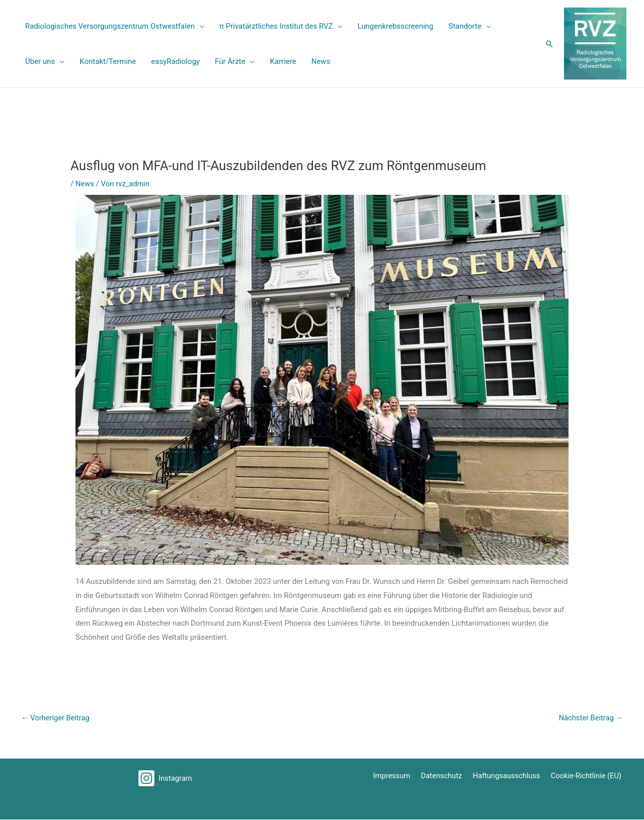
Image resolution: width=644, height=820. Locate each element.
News (85, 184)
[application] (199, 26)
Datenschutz (447, 776)
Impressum (399, 776)
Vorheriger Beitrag (56, 718)
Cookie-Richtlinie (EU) (588, 776)
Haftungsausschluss (509, 776)
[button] (549, 44)
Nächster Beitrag (590, 718)
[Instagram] (165, 779)
